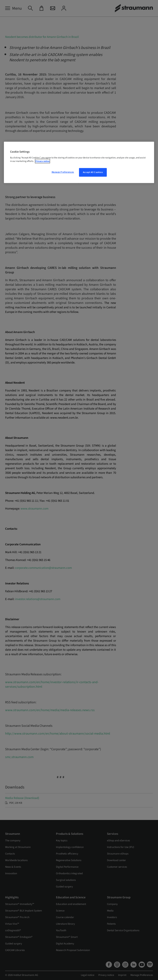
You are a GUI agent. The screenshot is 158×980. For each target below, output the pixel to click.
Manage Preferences (63, 172)
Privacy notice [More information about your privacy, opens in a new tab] (42, 161)
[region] (79, 162)
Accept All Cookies (93, 172)
